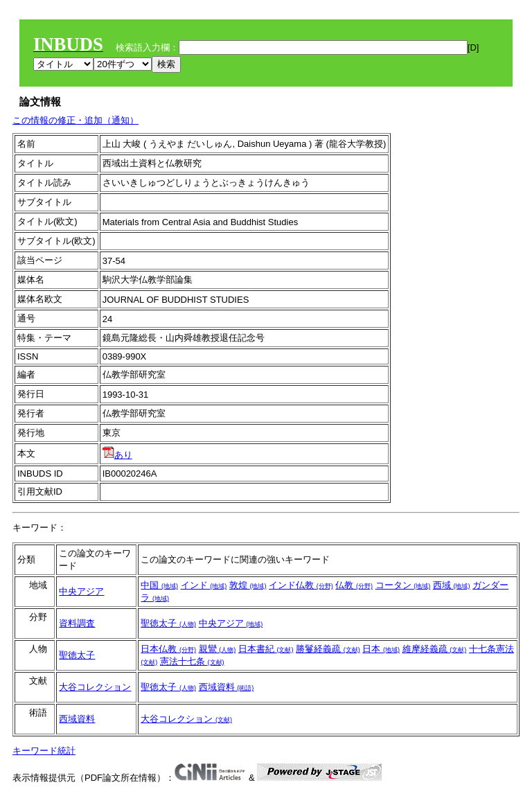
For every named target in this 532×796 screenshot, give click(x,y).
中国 (159, 585)
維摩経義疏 (435, 649)
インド (204, 585)
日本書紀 (266, 649)
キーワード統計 (44, 751)
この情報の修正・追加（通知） (76, 120)
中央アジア (81, 591)
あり (117, 455)
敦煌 (248, 585)
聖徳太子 (168, 623)
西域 (452, 585)
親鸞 (218, 649)
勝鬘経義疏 (328, 649)
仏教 (354, 585)
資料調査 (77, 623)
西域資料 (227, 687)
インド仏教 (301, 585)
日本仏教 (168, 649)
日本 (381, 649)
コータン (403, 585)
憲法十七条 (192, 661)
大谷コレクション (95, 687)
